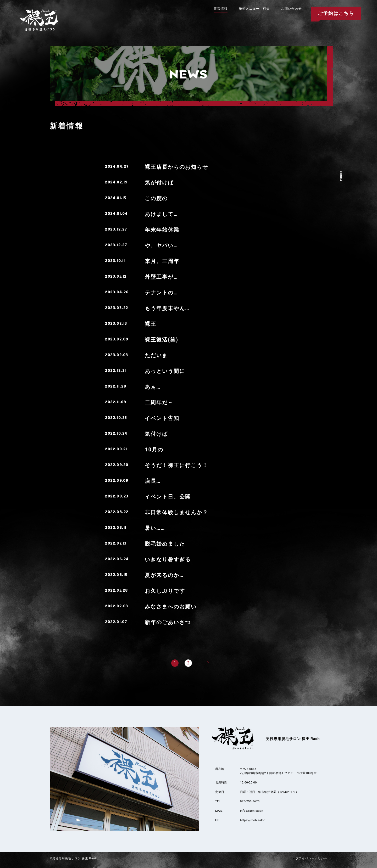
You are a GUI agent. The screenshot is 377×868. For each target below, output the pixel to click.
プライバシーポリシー (309, 859)
